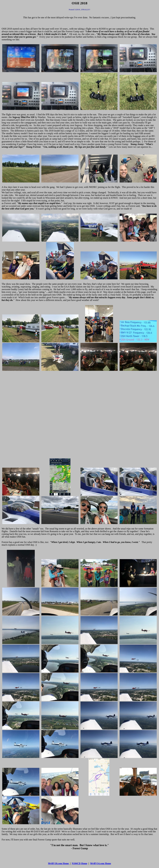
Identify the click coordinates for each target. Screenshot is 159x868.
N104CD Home (80, 863)
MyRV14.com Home (101, 863)
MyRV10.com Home (59, 863)
